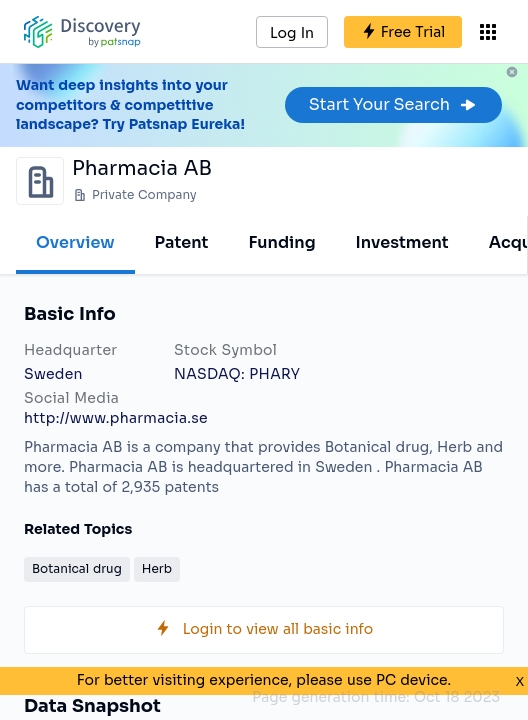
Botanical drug (77, 568)
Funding (281, 242)
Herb (157, 568)
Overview (75, 242)
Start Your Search (393, 104)
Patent (182, 242)
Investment (402, 242)
